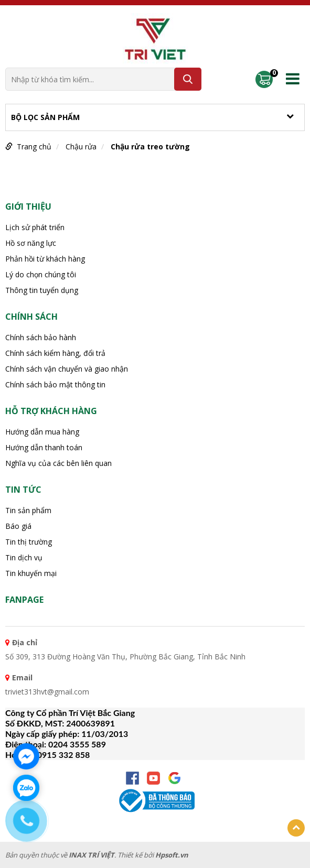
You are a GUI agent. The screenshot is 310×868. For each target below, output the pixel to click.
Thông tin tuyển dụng (42, 290)
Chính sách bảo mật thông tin (55, 384)
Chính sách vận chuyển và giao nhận (67, 369)
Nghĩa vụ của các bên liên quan (58, 463)
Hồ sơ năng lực (31, 243)
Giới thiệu (28, 207)
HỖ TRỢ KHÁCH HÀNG (51, 411)
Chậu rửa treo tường (150, 147)
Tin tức (23, 490)
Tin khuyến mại (31, 573)
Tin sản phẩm (28, 510)
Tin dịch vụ (24, 557)
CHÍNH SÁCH (31, 317)
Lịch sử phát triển (35, 227)
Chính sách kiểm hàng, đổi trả (55, 353)
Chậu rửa (81, 147)
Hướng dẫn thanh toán (44, 447)
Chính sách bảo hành (41, 337)
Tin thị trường (29, 542)
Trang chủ (34, 147)
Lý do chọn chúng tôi (41, 274)
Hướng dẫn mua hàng (42, 432)
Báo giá (18, 526)
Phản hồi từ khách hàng (45, 259)
